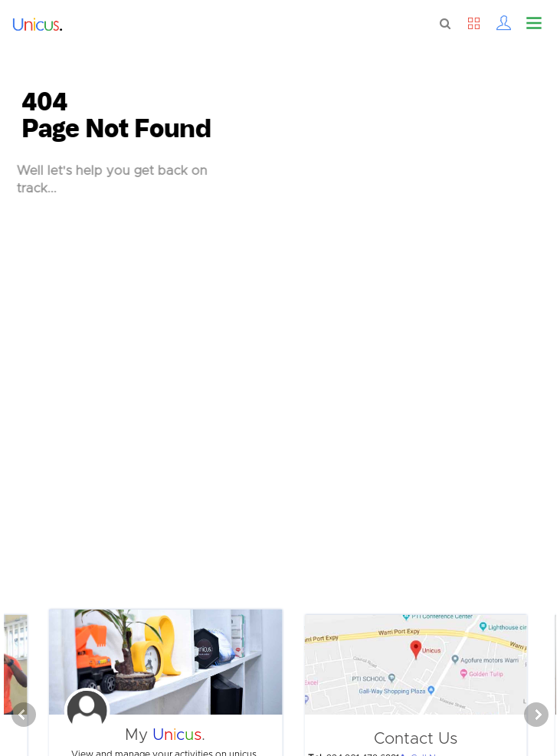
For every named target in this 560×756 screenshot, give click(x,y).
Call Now (426, 751)
